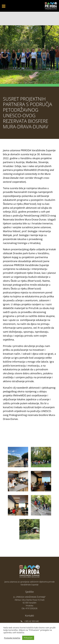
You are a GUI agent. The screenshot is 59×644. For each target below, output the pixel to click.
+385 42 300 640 (30, 621)
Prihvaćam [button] (28, 638)
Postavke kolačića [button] (12, 638)
